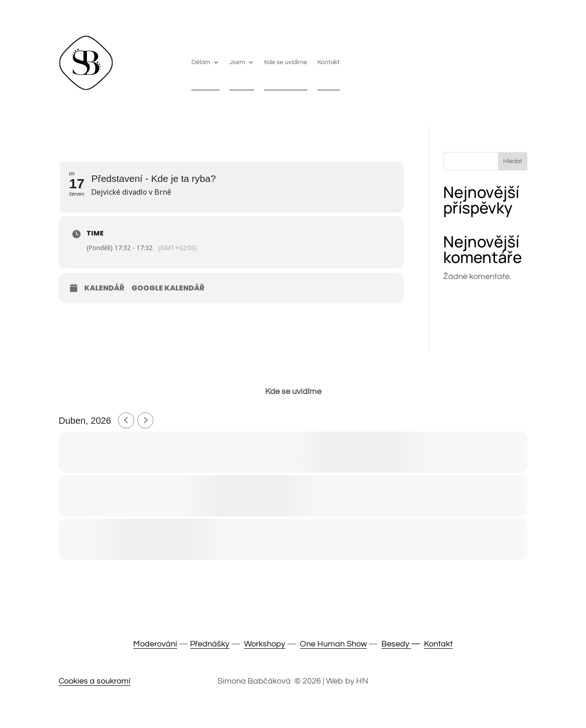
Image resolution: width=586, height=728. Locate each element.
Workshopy (265, 644)
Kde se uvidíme (286, 62)
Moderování (155, 644)
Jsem (237, 62)
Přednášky (210, 644)
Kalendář (104, 288)
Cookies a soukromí (95, 681)
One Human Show (333, 644)
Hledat (513, 161)
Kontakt (328, 62)
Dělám (201, 62)
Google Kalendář (168, 288)
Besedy (396, 644)
